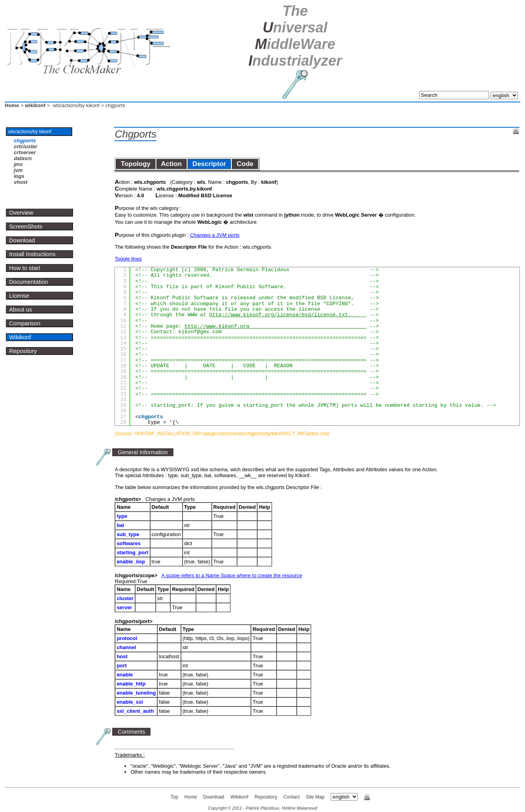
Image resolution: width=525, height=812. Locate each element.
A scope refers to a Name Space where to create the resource (232, 575)
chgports (25, 141)
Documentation (29, 282)
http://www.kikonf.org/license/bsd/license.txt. (288, 315)
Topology (135, 164)
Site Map (315, 797)
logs (19, 176)
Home (12, 105)
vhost (21, 182)
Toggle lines (128, 259)
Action (172, 164)
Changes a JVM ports (215, 235)
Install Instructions (32, 254)
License (19, 296)
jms (18, 164)
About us (21, 310)
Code (245, 164)
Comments (131, 732)
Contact (291, 797)
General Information (143, 452)
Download (22, 240)
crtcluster (25, 146)
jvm (18, 170)
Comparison (25, 323)
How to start (24, 268)
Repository (23, 351)
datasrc (23, 158)
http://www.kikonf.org (275, 326)
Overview (21, 213)
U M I (295, 36)
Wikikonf (20, 337)
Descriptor (209, 164)
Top (174, 797)
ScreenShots (26, 227)
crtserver (25, 152)
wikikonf (35, 105)
